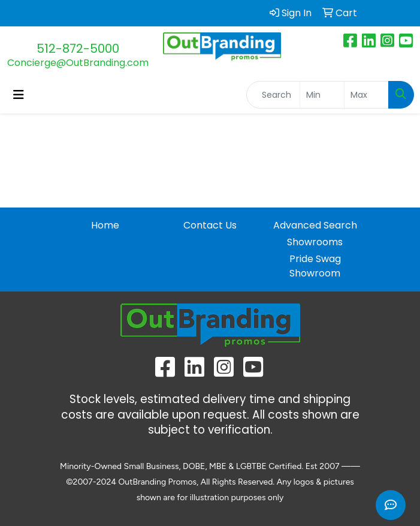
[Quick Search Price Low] (322, 95)
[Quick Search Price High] (366, 95)
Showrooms (315, 242)
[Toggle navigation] (19, 95)
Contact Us (210, 225)
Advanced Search (315, 225)
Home (105, 225)
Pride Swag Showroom (315, 266)
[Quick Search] (273, 95)
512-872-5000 (78, 49)
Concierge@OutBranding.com (78, 63)
